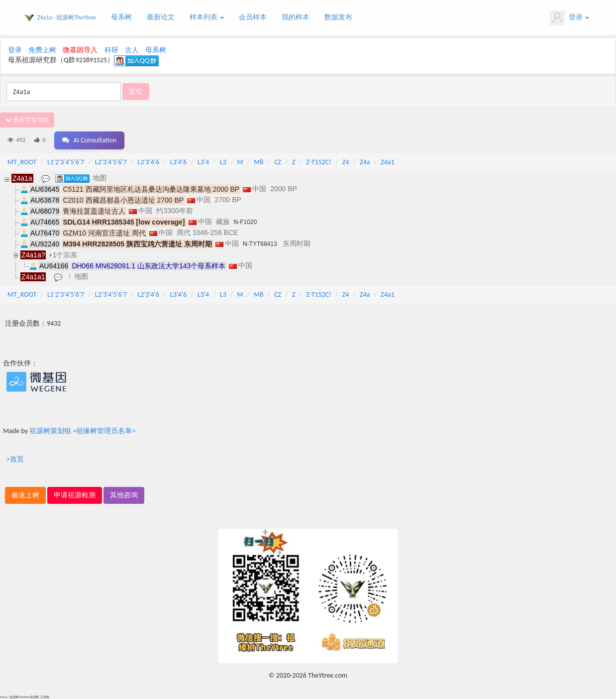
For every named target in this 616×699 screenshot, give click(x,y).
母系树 (121, 17)
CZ (278, 162)
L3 (223, 162)
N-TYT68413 (260, 244)
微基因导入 (80, 50)
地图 (100, 178)
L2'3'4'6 (149, 162)
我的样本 (296, 17)
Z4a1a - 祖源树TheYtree (67, 17)
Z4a (365, 162)
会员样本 (253, 17)
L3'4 (203, 162)
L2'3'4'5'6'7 (111, 162)
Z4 (346, 162)
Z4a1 (387, 162)
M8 (258, 162)
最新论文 (161, 17)
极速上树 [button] (25, 495)
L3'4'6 (178, 162)
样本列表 (207, 17)
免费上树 (42, 50)
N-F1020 (246, 222)
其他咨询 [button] (124, 495)
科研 (111, 50)
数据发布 (338, 17)
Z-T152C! (319, 162)
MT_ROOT (22, 162)
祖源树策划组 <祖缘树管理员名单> (82, 431)
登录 (569, 18)
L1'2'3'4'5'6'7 (66, 162)
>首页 (15, 459)
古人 (132, 50)
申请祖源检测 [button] (75, 495)
